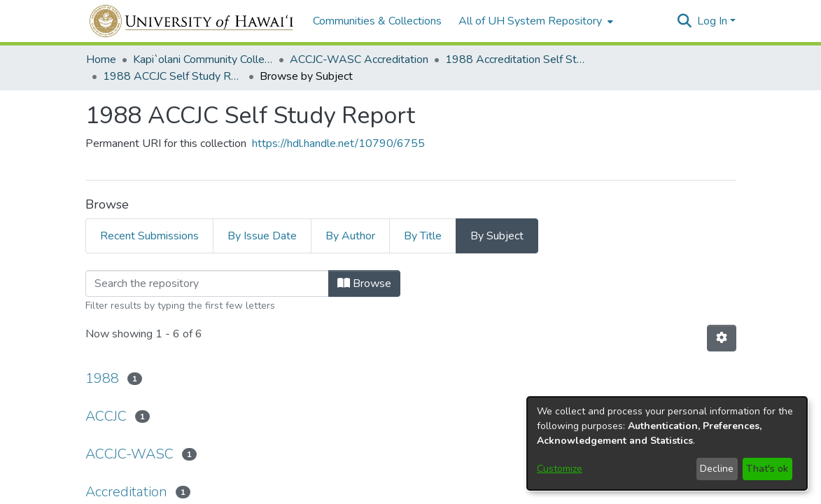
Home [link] (101, 59)
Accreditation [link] (126, 492)
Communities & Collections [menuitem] (377, 21)
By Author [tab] (350, 236)
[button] (685, 21)
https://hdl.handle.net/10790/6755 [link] (338, 143)
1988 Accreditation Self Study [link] (515, 59)
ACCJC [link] (106, 416)
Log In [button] (714, 21)
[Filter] (207, 283)
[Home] (192, 21)
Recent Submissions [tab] (149, 236)
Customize (560, 469)
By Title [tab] (423, 236)
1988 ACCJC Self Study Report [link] (173, 76)
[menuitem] (534, 21)
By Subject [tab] (497, 236)
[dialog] (667, 443)
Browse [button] (364, 283)
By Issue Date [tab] (262, 236)
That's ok (767, 469)
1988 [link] (102, 378)
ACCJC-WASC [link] (129, 454)
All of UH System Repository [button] (530, 21)
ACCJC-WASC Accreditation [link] (359, 59)
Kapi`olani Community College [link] (203, 59)
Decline (717, 469)
